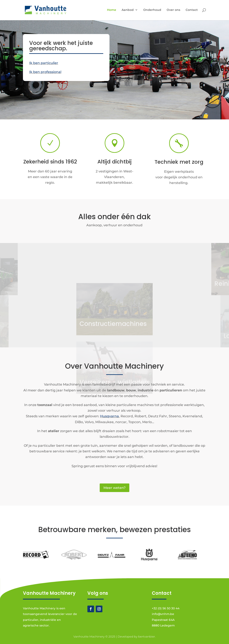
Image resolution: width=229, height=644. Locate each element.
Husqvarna (109, 416)
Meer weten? (114, 488)
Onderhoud (152, 10)
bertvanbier (147, 636)
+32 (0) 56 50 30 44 (166, 608)
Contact (192, 10)
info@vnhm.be (163, 614)
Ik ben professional (45, 72)
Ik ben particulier (44, 63)
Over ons (173, 10)
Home (112, 10)
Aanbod (128, 10)
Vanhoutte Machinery (89, 636)
